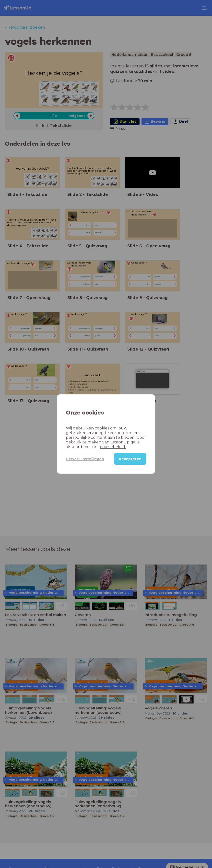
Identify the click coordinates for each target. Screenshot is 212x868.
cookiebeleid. (113, 447)
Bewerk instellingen (85, 459)
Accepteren (130, 459)
